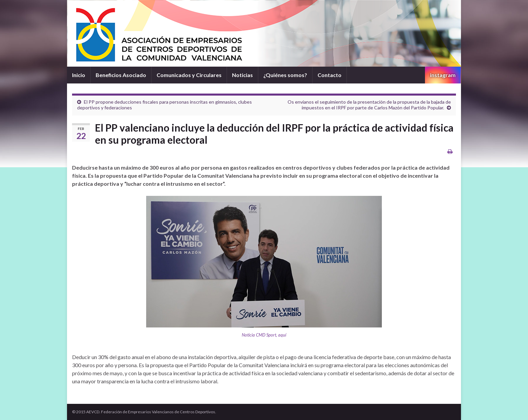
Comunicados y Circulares (189, 75)
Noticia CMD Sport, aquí (264, 335)
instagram (443, 75)
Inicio (79, 75)
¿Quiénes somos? (285, 75)
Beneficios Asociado (121, 75)
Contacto (329, 75)
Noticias (242, 75)
